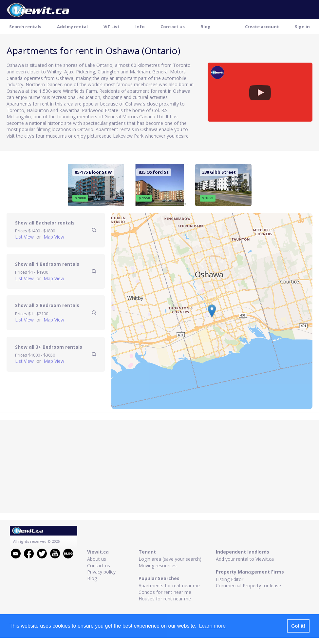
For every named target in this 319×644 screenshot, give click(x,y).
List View (25, 237)
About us (97, 559)
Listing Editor (230, 579)
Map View (54, 237)
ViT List (112, 27)
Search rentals (25, 27)
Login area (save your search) (170, 559)
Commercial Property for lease (248, 585)
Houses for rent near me (165, 599)
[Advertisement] (160, 467)
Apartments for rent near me (169, 585)
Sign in (302, 27)
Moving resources (158, 566)
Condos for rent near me (165, 592)
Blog (206, 27)
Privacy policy (101, 572)
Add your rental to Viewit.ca (245, 559)
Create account (262, 27)
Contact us (173, 27)
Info (140, 27)
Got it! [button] (298, 626)
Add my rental (72, 27)
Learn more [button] (212, 626)
